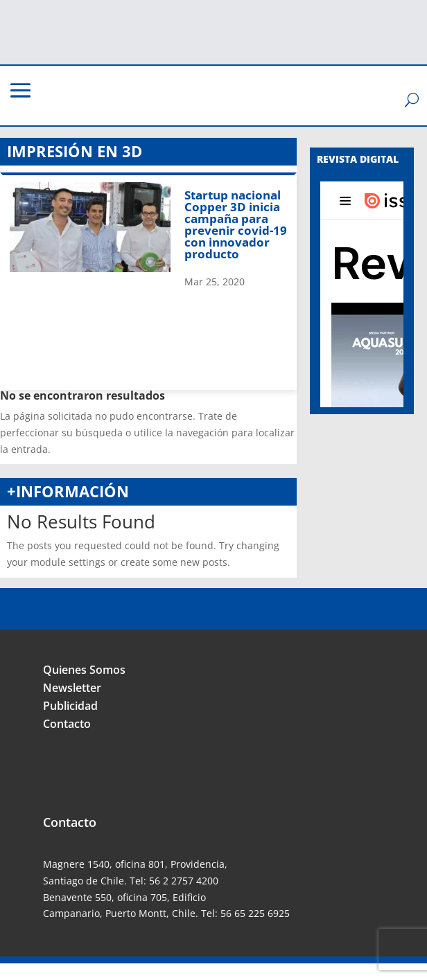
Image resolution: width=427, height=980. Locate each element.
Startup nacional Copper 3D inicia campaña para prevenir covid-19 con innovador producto (236, 224)
